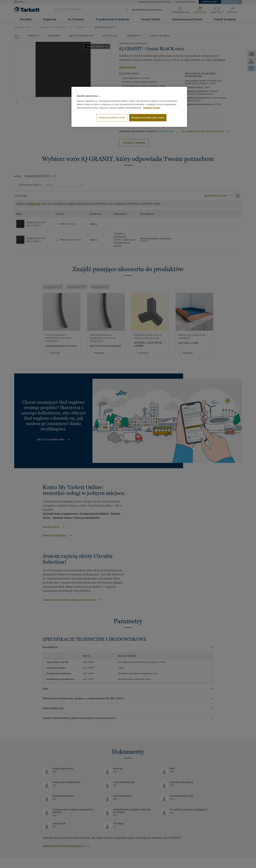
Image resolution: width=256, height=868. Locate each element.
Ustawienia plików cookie (112, 118)
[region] (129, 107)
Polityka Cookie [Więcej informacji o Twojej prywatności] (152, 108)
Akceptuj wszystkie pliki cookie (148, 118)
